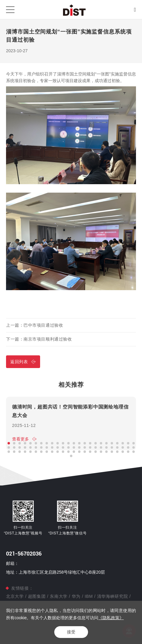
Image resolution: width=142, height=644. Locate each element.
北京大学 (16, 596)
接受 (71, 632)
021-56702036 (24, 554)
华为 (76, 596)
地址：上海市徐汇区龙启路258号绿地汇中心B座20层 (55, 572)
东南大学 (59, 596)
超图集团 (37, 596)
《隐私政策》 (111, 618)
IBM (89, 596)
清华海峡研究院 (112, 596)
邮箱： (12, 563)
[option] (71, 423)
